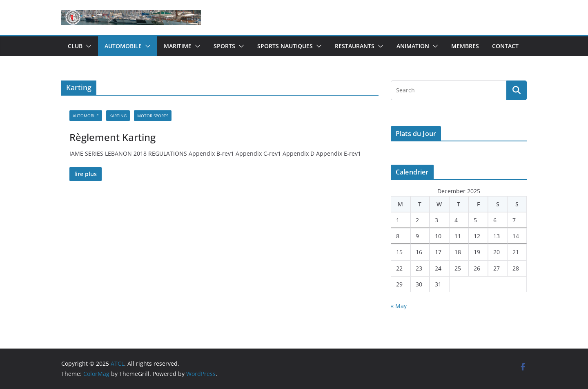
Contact (505, 46)
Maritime (178, 46)
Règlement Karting (112, 137)
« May (399, 306)
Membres (465, 46)
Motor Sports (153, 116)
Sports (224, 46)
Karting (118, 116)
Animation (413, 46)
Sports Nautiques (285, 46)
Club (75, 46)
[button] (87, 46)
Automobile (123, 46)
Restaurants (355, 46)
